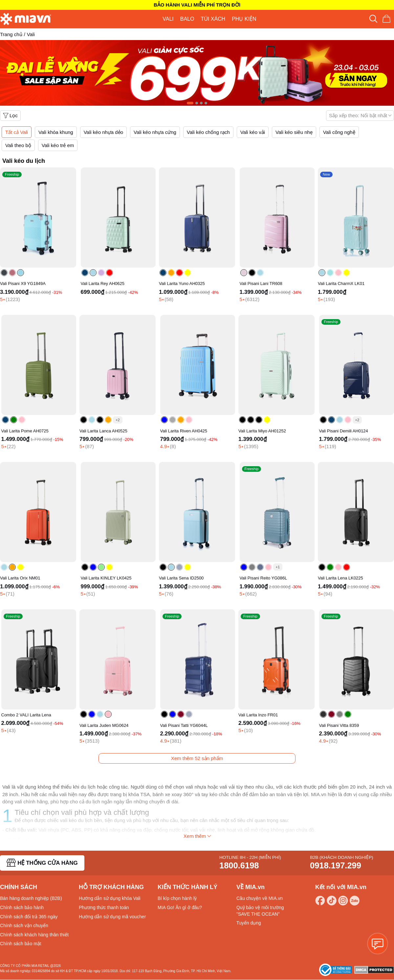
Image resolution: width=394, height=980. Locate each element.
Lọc (10, 115)
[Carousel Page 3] (201, 103)
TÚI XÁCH (213, 19)
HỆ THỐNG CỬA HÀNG (42, 863)
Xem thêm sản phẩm (197, 758)
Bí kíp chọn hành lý (177, 898)
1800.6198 (239, 865)
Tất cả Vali (17, 132)
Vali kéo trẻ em (58, 145)
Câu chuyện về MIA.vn (260, 898)
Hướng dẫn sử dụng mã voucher (112, 917)
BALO (187, 19)
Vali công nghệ (339, 132)
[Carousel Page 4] (206, 103)
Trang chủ (11, 34)
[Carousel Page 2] (197, 103)
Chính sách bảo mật (21, 944)
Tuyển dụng (249, 923)
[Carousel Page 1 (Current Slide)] (190, 103)
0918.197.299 (336, 865)
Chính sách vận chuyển (24, 926)
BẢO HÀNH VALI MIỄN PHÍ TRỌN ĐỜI (197, 5)
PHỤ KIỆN (244, 19)
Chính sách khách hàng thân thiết (34, 935)
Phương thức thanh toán (104, 907)
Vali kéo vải (253, 132)
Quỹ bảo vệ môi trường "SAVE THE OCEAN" (260, 911)
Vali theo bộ (18, 145)
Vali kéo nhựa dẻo (103, 132)
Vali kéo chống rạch (208, 132)
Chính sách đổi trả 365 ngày (29, 917)
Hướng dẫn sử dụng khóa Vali (110, 898)
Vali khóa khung (56, 132)
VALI (168, 19)
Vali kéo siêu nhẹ (294, 132)
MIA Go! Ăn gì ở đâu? (180, 907)
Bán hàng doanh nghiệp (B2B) (31, 898)
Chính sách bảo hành (22, 907)
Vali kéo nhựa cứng (155, 132)
